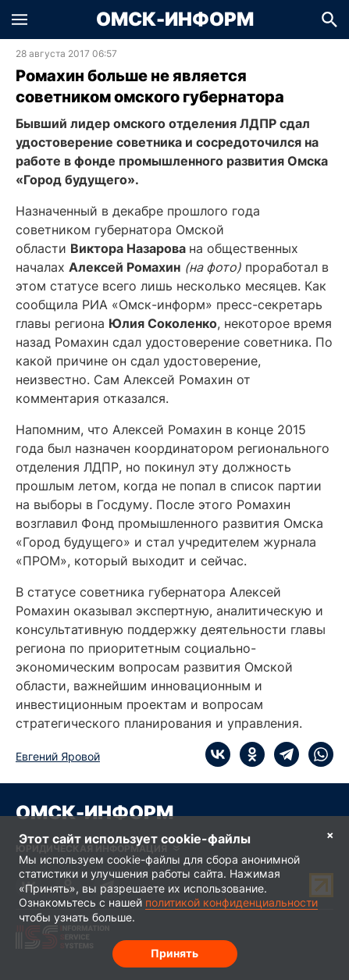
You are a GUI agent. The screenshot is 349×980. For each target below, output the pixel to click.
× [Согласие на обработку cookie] (330, 834)
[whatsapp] (316, 754)
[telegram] (282, 754)
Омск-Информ (175, 20)
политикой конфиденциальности (231, 902)
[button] (20, 20)
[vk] (218, 754)
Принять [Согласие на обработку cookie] (174, 953)
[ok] (248, 754)
